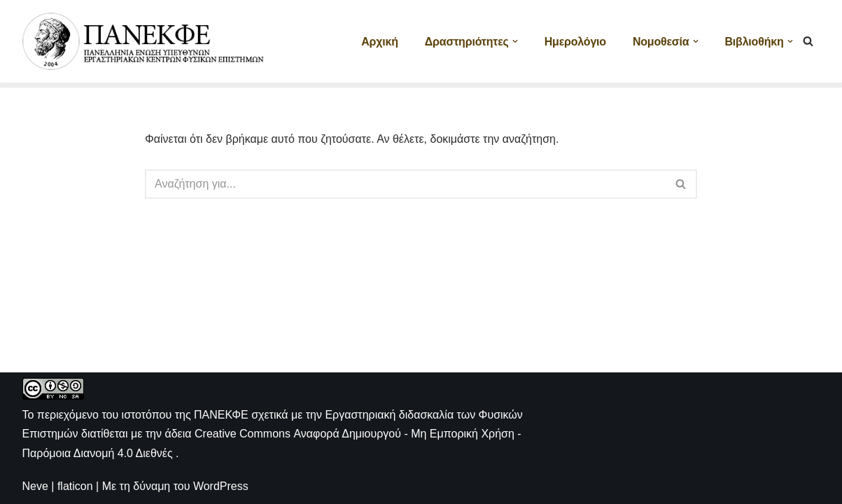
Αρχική (380, 42)
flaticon (75, 486)
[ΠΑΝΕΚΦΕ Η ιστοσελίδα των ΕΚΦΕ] (145, 41)
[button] (515, 41)
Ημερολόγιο (575, 42)
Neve (35, 486)
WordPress (221, 486)
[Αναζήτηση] (808, 41)
